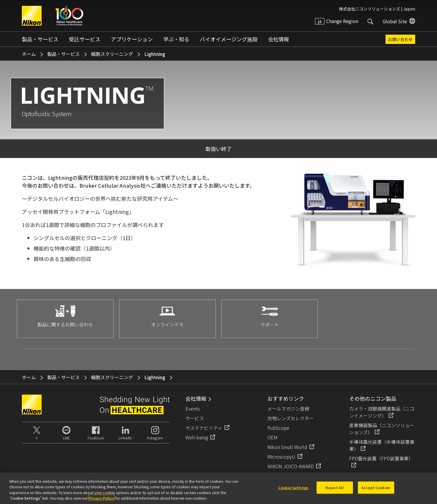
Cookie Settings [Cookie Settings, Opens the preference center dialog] (293, 491)
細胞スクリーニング (112, 54)
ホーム (29, 54)
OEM (272, 437)
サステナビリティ (204, 428)
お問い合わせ (400, 39)
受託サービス (85, 39)
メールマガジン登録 (288, 409)
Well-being (197, 437)
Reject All (334, 491)
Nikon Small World (287, 447)
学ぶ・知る (176, 39)
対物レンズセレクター (291, 418)
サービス (195, 418)
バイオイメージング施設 (229, 39)
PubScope (278, 428)
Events (193, 409)
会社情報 (278, 39)
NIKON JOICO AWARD (291, 466)
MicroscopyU (281, 457)
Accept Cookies (376, 491)
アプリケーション (132, 39)
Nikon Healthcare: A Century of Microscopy (69, 16)
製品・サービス (40, 39)
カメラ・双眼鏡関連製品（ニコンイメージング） (382, 412)
